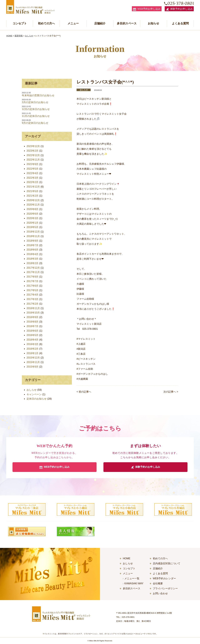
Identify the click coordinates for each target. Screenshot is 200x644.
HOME (9, 36)
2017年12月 (33, 268)
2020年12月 (33, 200)
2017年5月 (33, 290)
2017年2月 (33, 304)
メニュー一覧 (132, 578)
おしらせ (29, 36)
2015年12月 (33, 358)
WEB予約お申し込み (147, 9)
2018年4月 (33, 254)
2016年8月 (33, 322)
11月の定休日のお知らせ (36, 116)
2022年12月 (33, 155)
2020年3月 (33, 218)
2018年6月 (33, 250)
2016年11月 (33, 308)
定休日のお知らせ (37, 399)
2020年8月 (33, 209)
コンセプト (20, 23)
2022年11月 (33, 160)
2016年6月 (33, 331)
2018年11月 (33, 236)
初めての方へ (46, 23)
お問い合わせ (160, 593)
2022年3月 (33, 178)
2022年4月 (33, 173)
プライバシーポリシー (165, 588)
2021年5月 (33, 191)
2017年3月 (33, 299)
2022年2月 (33, 182)
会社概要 (158, 583)
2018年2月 (33, 263)
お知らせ (153, 23)
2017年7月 (33, 281)
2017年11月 (33, 272)
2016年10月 (33, 313)
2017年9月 (33, 277)
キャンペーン (34, 394)
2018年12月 (33, 232)
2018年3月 (33, 259)
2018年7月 (33, 245)
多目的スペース (127, 23)
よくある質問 (180, 23)
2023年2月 (33, 151)
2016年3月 (33, 344)
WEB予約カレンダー (164, 578)
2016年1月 (33, 353)
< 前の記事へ (84, 392)
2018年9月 (33, 241)
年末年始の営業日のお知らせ (38, 95)
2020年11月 (33, 205)
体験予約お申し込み (179, 9)
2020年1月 (33, 223)
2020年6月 (33, 214)
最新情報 (19, 36)
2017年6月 (33, 286)
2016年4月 (33, 340)
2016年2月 (33, 349)
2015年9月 (33, 367)
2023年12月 (33, 146)
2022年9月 (33, 164)
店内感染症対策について (167, 563)
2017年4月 (33, 295)
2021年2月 (33, 196)
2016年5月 (33, 335)
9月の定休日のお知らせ (35, 123)
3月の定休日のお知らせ (35, 102)
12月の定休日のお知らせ (36, 109)
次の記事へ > (171, 392)
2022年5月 (33, 169)
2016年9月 (33, 317)
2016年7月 (33, 326)
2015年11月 (33, 362)
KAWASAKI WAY (134, 583)
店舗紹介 (100, 23)
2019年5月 (33, 227)
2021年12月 (33, 187)
